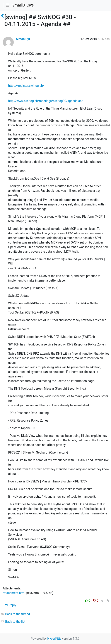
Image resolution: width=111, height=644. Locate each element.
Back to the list (13, 622)
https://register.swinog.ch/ (26, 86)
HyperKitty (54, 639)
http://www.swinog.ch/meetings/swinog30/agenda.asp (46, 101)
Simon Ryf (23, 39)
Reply (11, 605)
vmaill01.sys (23, 5)
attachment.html (14, 593)
